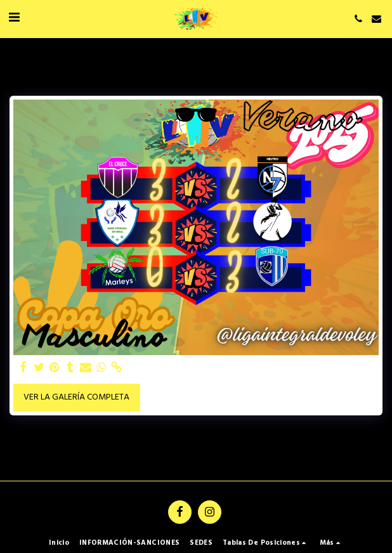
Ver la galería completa (76, 397)
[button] (14, 18)
